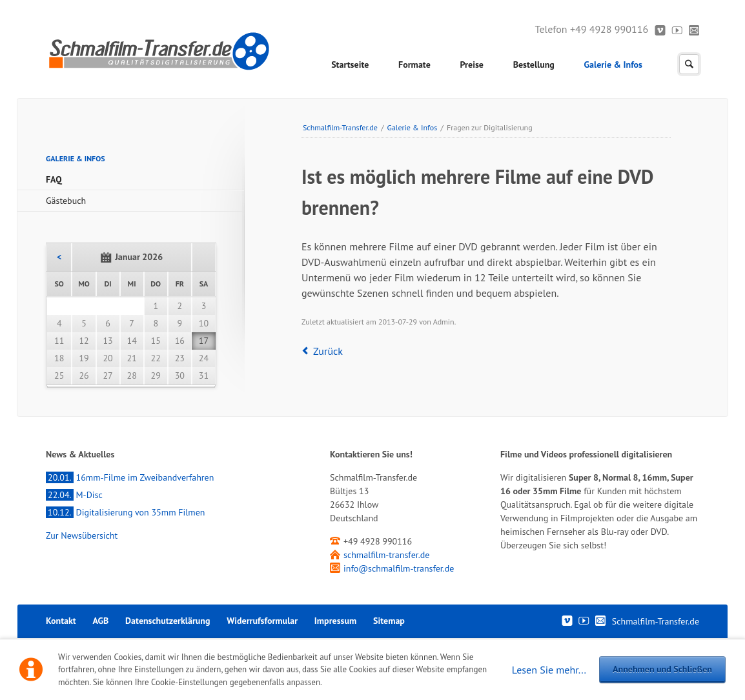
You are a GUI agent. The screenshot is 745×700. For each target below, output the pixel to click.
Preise (472, 65)
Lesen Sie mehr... (549, 670)
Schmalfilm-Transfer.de (340, 127)
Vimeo (660, 30)
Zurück (328, 351)
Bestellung (534, 65)
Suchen (689, 64)
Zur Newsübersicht (82, 535)
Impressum (335, 621)
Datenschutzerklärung (168, 621)
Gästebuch (66, 201)
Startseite (350, 65)
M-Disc (74, 495)
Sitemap (389, 621)
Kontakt (694, 30)
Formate (414, 65)
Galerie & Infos (613, 65)
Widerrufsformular (262, 621)
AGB (100, 621)
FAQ (54, 179)
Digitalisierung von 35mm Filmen (125, 512)
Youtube (678, 30)
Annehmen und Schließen (662, 669)
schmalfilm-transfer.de (386, 555)
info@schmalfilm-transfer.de (399, 568)
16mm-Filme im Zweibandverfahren (130, 477)
